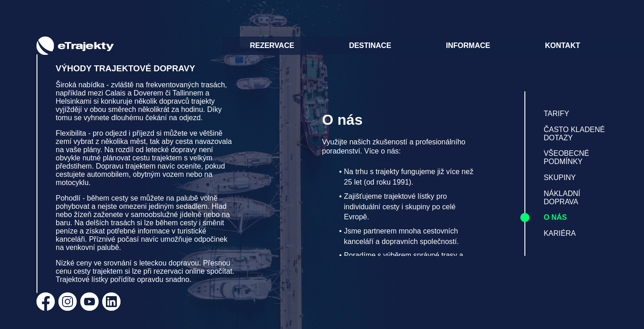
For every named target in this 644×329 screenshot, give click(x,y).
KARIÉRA (560, 233)
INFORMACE (468, 45)
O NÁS (555, 217)
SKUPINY (560, 178)
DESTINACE (370, 45)
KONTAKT (563, 45)
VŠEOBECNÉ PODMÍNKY (566, 157)
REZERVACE (272, 45)
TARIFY (556, 114)
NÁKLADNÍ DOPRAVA (562, 198)
